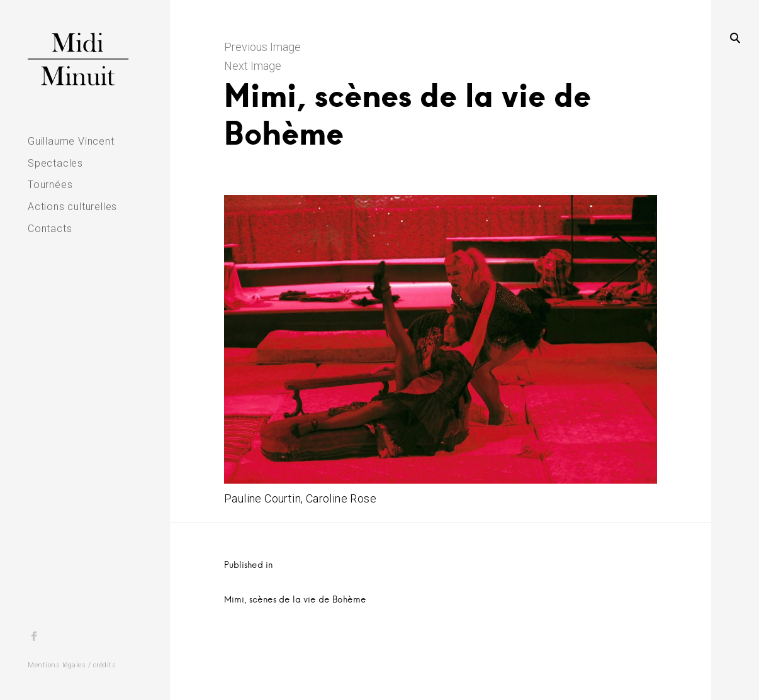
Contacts (50, 229)
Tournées (50, 185)
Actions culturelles (72, 207)
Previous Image (262, 47)
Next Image (253, 66)
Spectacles (55, 163)
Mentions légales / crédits (72, 665)
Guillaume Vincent (71, 141)
